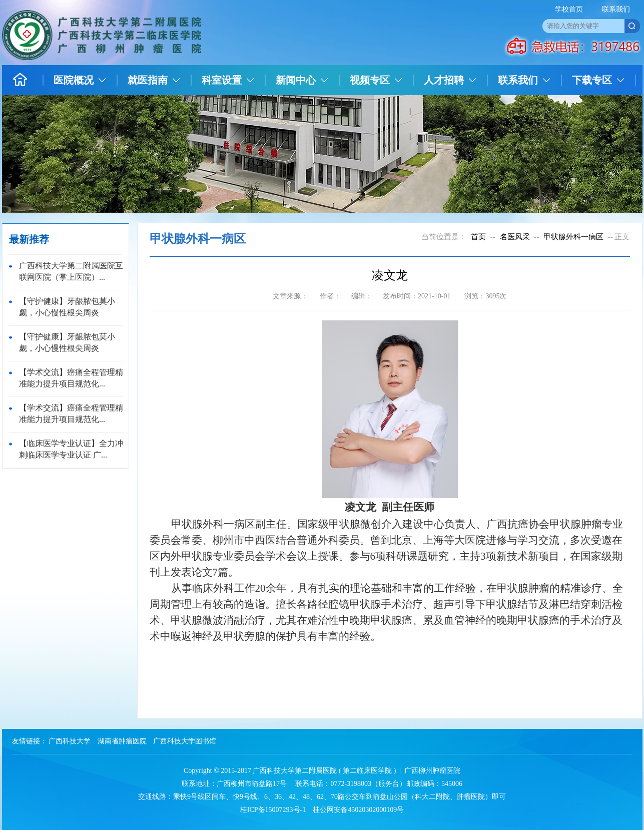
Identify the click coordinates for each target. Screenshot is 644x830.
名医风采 (515, 237)
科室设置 (222, 80)
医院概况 (74, 80)
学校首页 (569, 9)
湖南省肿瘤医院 (122, 741)
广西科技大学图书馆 (185, 741)
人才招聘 (444, 80)
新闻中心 (296, 80)
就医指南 (148, 80)
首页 (478, 237)
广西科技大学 (70, 741)
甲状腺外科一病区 (573, 237)
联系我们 (616, 9)
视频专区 (370, 80)
